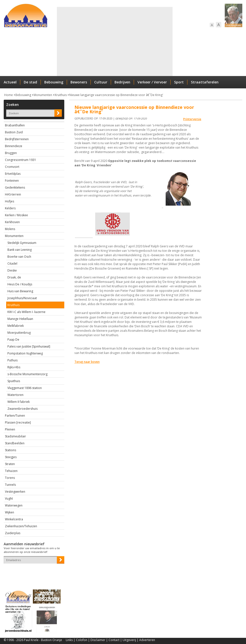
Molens (10, 229)
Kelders (10, 208)
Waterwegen (14, 505)
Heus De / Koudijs (20, 284)
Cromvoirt (12, 167)
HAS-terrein (13, 194)
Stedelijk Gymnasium (22, 243)
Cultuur (101, 82)
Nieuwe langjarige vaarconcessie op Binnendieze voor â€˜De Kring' (116, 95)
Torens (10, 478)
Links (69, 640)
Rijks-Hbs (14, 367)
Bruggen (11, 153)
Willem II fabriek (19, 402)
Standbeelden (15, 443)
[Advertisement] (108, 41)
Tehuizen (11, 471)
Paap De (13, 340)
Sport (179, 82)
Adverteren (147, 640)
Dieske (12, 270)
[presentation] (33, 572)
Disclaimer (98, 640)
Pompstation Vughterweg (25, 353)
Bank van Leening (20, 250)
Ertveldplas (13, 174)
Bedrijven (122, 82)
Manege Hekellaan (20, 319)
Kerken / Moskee (16, 215)
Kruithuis (61, 95)
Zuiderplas (13, 533)
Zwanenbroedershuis (22, 409)
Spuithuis (14, 381)
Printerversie (192, 119)
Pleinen (10, 429)
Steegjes (11, 457)
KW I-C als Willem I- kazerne (26, 312)
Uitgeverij (129, 640)
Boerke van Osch (19, 257)
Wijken (10, 512)
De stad (30, 82)
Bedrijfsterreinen (17, 139)
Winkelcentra (14, 519)
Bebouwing (54, 82)
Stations (11, 450)
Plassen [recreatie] (18, 422)
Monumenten (43, 95)
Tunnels (10, 485)
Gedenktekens (15, 187)
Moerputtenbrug (19, 333)
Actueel (10, 82)
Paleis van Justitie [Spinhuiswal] (29, 346)
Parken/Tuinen (15, 416)
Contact (114, 640)
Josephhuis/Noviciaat (22, 298)
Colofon (82, 640)
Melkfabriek (16, 326)
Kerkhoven (12, 222)
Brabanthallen (15, 125)
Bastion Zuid (14, 132)
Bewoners (79, 82)
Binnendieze (14, 146)
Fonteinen (12, 181)
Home (9, 95)
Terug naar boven (87, 362)
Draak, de (14, 277)
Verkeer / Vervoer (152, 82)
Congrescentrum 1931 (21, 160)
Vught (9, 498)
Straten (10, 464)
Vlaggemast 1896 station (25, 388)
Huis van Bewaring (20, 291)
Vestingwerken (15, 492)
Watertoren (15, 395)
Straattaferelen (205, 82)
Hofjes (10, 201)
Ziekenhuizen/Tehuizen (21, 526)
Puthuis (12, 360)
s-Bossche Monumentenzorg (27, 374)
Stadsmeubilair (15, 436)
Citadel (12, 263)
